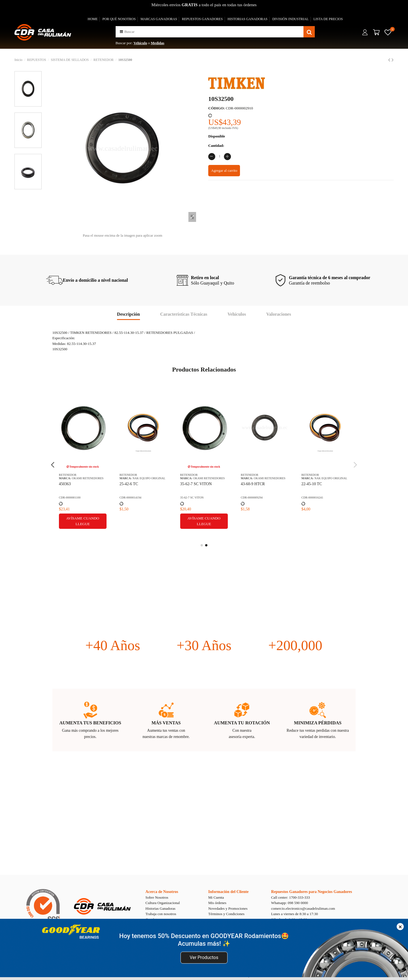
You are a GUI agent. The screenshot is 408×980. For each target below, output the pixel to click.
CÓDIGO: (217, 108)
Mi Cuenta (216, 897)
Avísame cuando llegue (83, 521)
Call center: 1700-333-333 (291, 897)
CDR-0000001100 (70, 498)
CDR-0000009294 (252, 498)
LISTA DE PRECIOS (328, 19)
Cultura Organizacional (162, 903)
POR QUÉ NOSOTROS (119, 19)
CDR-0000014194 (130, 498)
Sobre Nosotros (157, 897)
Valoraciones (279, 314)
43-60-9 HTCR (253, 484)
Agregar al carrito (224, 170)
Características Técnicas (184, 314)
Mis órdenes (217, 903)
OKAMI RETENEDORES (88, 478)
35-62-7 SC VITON (196, 484)
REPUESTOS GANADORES (202, 19)
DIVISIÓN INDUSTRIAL (290, 19)
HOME (93, 19)
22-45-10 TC (312, 484)
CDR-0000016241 (312, 498)
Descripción (128, 314)
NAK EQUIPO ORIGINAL (149, 478)
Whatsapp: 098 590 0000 (290, 903)
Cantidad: (216, 146)
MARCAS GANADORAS (159, 19)
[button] (121, 32)
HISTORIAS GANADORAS (247, 19)
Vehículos (237, 314)
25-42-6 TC (129, 484)
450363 (65, 484)
